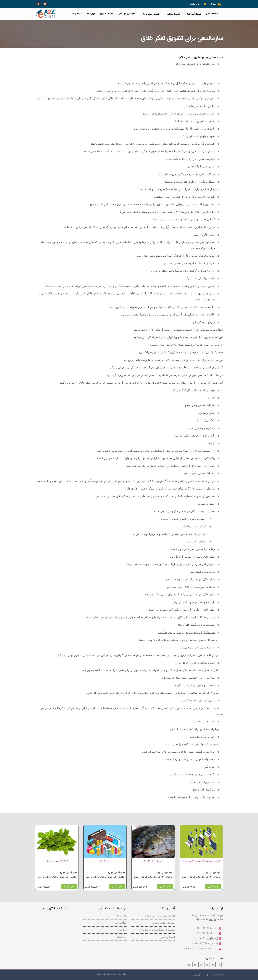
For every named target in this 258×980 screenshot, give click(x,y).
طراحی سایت (217, 975)
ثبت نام (213, 4)
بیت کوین (122, 930)
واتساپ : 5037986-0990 (206, 944)
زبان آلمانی (121, 937)
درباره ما (91, 14)
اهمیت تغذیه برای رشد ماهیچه (160, 916)
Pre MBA (122, 916)
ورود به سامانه (196, 4)
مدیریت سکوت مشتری (164, 923)
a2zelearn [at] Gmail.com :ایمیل (201, 949)
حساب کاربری (106, 14)
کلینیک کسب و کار (150, 14)
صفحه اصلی (212, 14)
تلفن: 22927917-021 (207, 934)
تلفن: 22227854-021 (207, 929)
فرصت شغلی (172, 14)
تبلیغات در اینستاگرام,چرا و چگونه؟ (158, 930)
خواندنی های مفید (126, 14)
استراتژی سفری (167, 937)
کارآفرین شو (121, 923)
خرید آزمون (69, 887)
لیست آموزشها (193, 14)
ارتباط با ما (77, 14)
